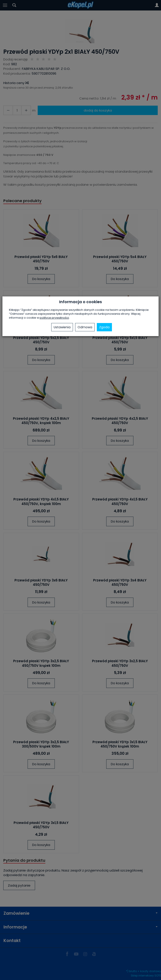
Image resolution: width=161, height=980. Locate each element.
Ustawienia (62, 327)
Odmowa (85, 327)
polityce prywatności (54, 318)
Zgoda (104, 327)
